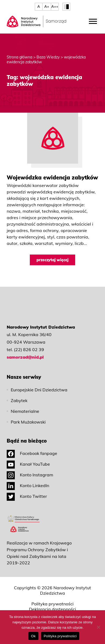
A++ (55, 6)
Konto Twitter (27, 496)
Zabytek (19, 400)
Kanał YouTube (28, 464)
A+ (47, 6)
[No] (98, 627)
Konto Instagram (30, 475)
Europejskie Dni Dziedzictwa (39, 390)
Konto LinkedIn (28, 485)
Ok (33, 636)
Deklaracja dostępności (52, 609)
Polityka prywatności (52, 604)
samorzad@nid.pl (25, 357)
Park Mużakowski (28, 422)
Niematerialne (25, 411)
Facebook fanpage (32, 453)
